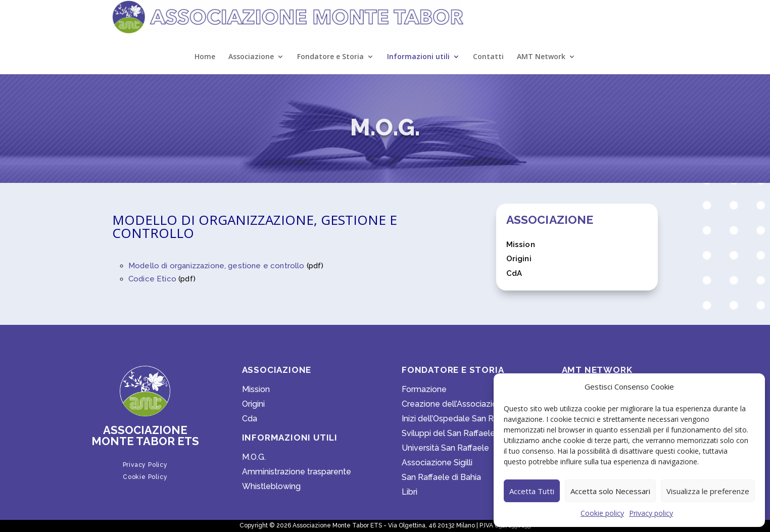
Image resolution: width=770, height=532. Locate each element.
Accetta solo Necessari (610, 491)
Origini (519, 259)
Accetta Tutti (532, 491)
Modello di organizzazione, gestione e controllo (216, 266)
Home (205, 57)
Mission (521, 245)
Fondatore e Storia (330, 57)
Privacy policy (651, 513)
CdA (514, 273)
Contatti (488, 57)
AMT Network (541, 57)
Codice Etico (152, 279)
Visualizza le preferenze (708, 491)
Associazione (251, 57)
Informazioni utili (418, 57)
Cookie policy (602, 513)
